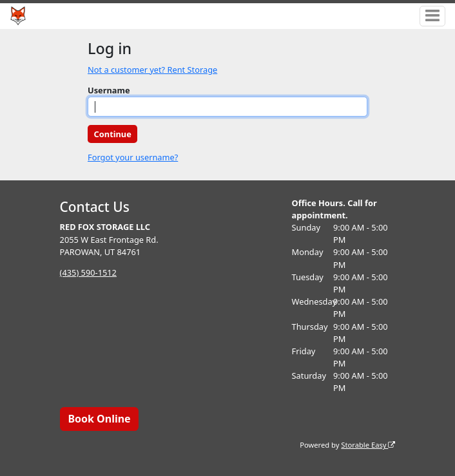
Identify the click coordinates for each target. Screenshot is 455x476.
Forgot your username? (133, 157)
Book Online (99, 419)
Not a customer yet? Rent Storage (152, 70)
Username (109, 90)
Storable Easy (368, 445)
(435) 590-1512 (88, 272)
